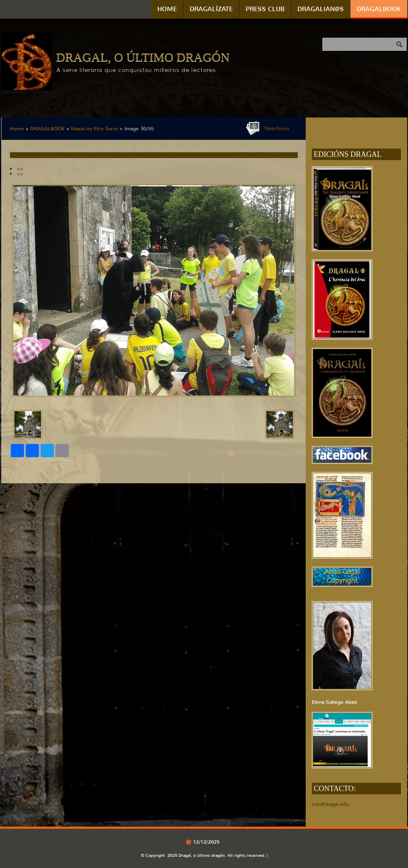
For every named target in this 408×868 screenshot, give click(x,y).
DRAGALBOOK (379, 9)
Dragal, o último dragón (143, 57)
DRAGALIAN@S (321, 9)
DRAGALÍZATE (211, 9)
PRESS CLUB (265, 9)
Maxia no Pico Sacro (94, 129)
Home (167, 9)
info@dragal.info (330, 804)
